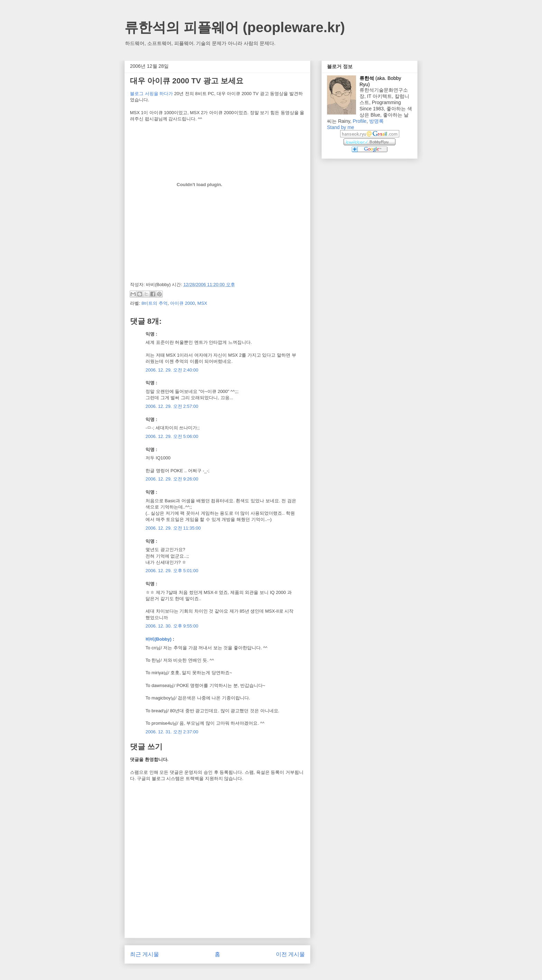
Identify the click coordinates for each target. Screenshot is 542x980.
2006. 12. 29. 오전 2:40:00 (172, 370)
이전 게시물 (290, 954)
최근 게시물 (144, 954)
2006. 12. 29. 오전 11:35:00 (173, 528)
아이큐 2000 (183, 303)
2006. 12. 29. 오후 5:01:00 (172, 571)
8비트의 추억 (155, 303)
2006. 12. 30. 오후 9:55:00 (172, 626)
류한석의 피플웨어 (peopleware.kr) (235, 27)
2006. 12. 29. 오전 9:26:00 (172, 479)
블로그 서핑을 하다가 (151, 94)
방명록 (376, 121)
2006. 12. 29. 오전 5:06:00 (172, 436)
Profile (359, 121)
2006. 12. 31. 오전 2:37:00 (172, 732)
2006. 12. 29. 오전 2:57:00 (172, 406)
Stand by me (341, 127)
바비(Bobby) (158, 639)
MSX (202, 303)
